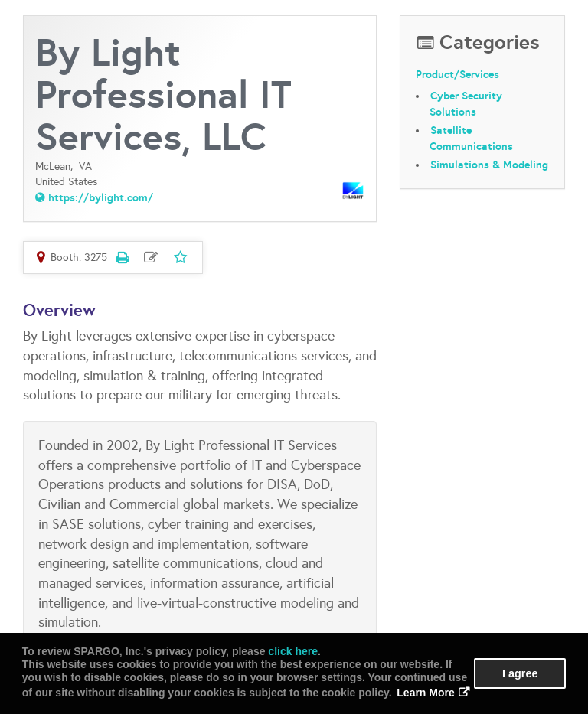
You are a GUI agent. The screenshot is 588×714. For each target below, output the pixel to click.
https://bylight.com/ (101, 197)
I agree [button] (520, 673)
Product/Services (457, 74)
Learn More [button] (425, 693)
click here (293, 651)
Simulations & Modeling (489, 165)
